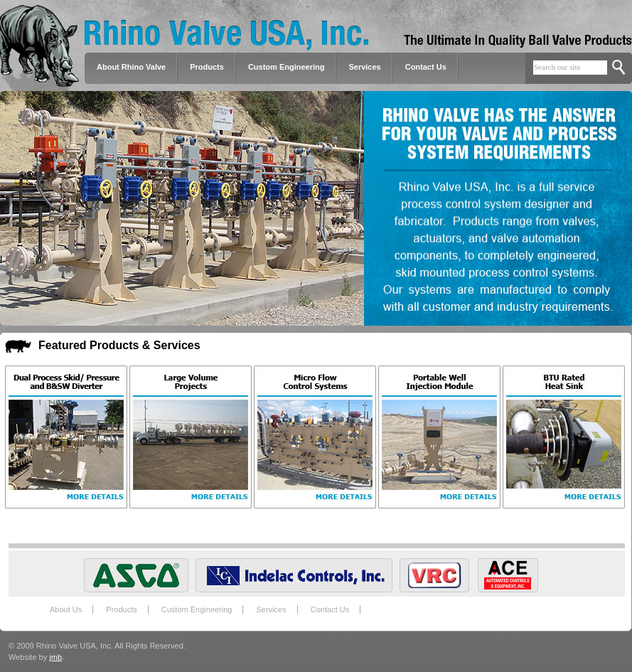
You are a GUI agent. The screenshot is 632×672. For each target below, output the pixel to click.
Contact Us (426, 67)
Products (121, 609)
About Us (66, 609)
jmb (55, 657)
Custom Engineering (197, 609)
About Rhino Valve (131, 67)
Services (364, 67)
